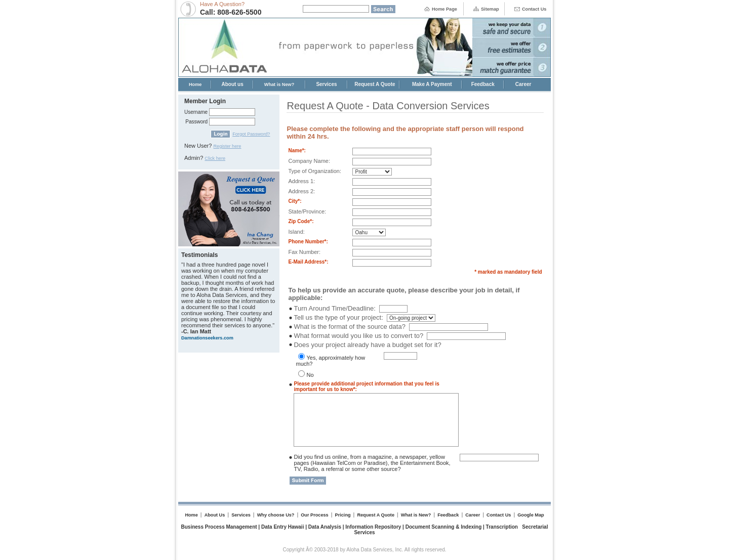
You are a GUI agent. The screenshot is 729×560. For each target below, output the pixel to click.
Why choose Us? (276, 515)
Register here (227, 146)
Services (326, 84)
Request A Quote (375, 84)
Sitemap (490, 9)
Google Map (531, 515)
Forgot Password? (251, 134)
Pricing (343, 515)
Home (195, 84)
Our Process (314, 515)
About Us (215, 515)
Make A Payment (432, 84)
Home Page (444, 9)
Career (523, 84)
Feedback (483, 84)
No (310, 375)
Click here (215, 158)
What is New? (279, 84)
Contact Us (534, 9)
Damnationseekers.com (207, 338)
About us (232, 84)
